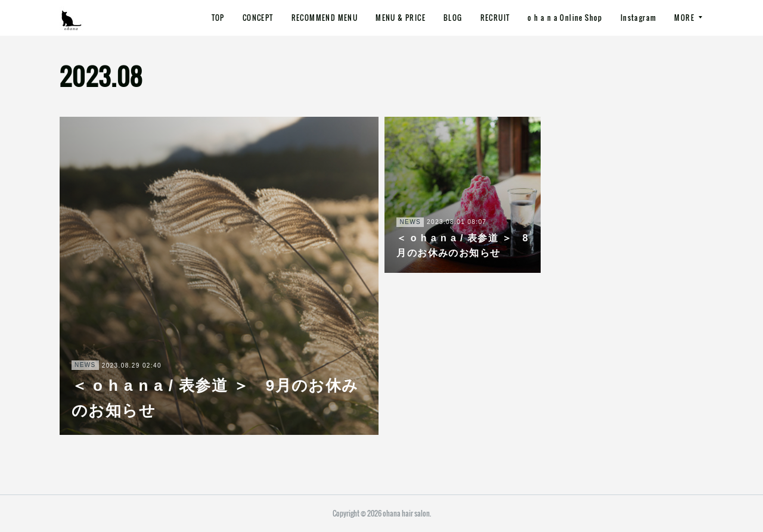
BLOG (453, 18)
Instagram (639, 18)
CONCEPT (258, 18)
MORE (684, 18)
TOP (218, 18)
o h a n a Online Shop (565, 18)
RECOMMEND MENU (325, 18)
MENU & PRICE (401, 18)
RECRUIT (495, 18)
